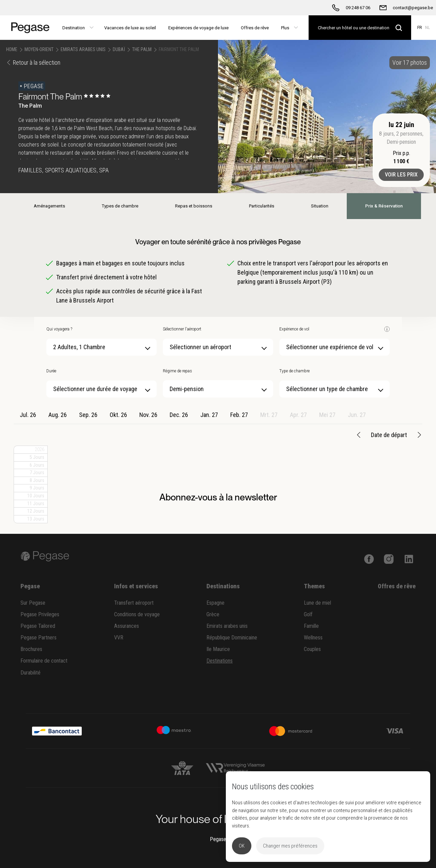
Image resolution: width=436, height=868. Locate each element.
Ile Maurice (218, 649)
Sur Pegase (33, 603)
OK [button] (242, 846)
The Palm (142, 49)
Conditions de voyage (137, 614)
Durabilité (30, 673)
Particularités (262, 206)
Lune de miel (317, 603)
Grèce (213, 614)
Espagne (215, 603)
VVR (119, 638)
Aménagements (49, 206)
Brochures (31, 649)
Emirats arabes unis (227, 626)
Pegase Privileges (40, 614)
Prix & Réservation (384, 206)
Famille (311, 626)
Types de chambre (120, 206)
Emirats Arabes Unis (83, 49)
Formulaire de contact (44, 661)
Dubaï (119, 49)
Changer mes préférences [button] (290, 846)
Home (12, 49)
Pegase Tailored (38, 626)
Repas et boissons (194, 206)
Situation (320, 206)
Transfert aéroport (134, 603)
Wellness (313, 638)
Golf (308, 614)
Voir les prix (401, 175)
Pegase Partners (38, 638)
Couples (312, 649)
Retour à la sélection (33, 63)
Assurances (127, 626)
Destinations (220, 661)
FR (420, 28)
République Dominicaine (232, 638)
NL (427, 28)
